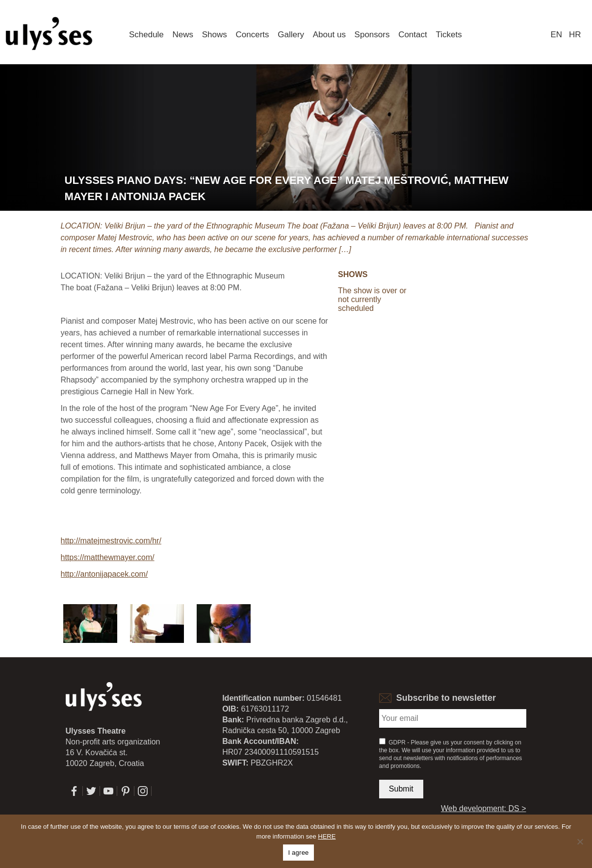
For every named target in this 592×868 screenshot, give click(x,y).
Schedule (146, 35)
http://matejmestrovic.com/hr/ (111, 541)
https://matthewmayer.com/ (108, 557)
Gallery (291, 35)
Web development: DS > (484, 808)
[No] (580, 842)
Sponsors (372, 35)
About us (329, 35)
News (183, 35)
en (556, 35)
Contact (413, 35)
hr (575, 35)
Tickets (449, 35)
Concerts (252, 35)
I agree (298, 853)
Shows (215, 35)
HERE (327, 836)
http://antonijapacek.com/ (104, 574)
